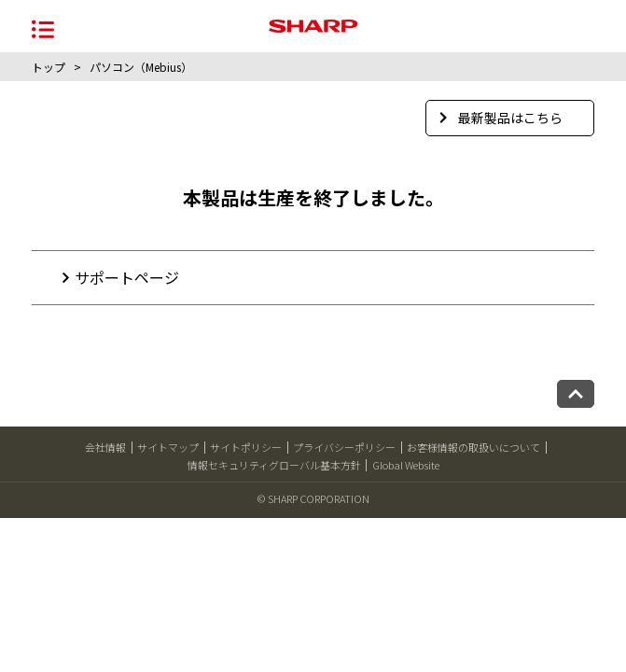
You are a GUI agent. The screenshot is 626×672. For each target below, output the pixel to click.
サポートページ (127, 277)
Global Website (406, 465)
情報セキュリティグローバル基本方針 (274, 465)
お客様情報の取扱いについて (473, 447)
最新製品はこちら (501, 118)
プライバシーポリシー (344, 447)
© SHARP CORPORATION (313, 498)
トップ (49, 67)
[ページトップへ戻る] (576, 394)
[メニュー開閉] (43, 28)
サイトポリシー (246, 447)
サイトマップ (168, 447)
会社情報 (105, 447)
